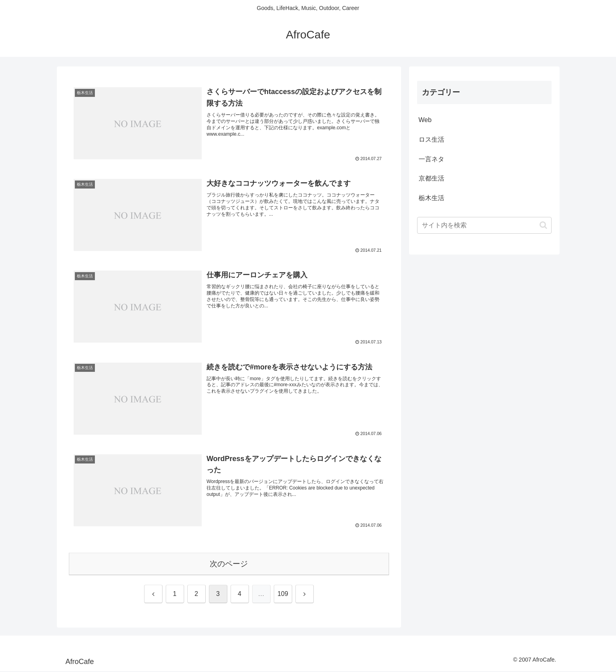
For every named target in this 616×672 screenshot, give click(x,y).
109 (283, 595)
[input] (484, 225)
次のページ (229, 564)
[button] (543, 225)
